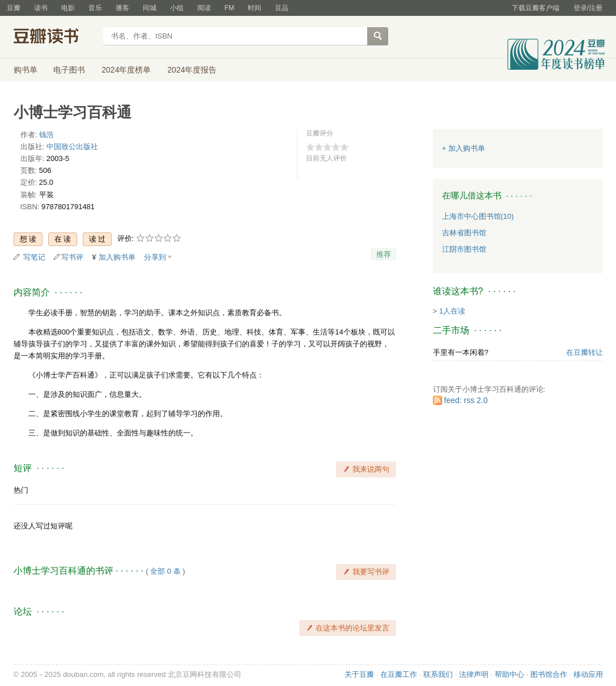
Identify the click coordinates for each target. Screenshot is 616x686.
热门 (21, 490)
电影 (68, 8)
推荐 (384, 254)
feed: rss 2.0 (466, 400)
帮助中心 (509, 674)
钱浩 (46, 135)
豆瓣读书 (55, 37)
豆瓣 (14, 8)
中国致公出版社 (72, 147)
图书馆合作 (549, 674)
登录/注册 (588, 8)
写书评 (72, 257)
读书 (41, 8)
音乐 (95, 8)
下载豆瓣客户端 (536, 8)
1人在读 (452, 311)
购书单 (26, 70)
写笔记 (34, 257)
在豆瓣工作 (399, 674)
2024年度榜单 (126, 70)
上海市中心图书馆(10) (478, 216)
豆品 (282, 8)
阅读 (204, 8)
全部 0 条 (165, 571)
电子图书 (69, 70)
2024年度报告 (192, 70)
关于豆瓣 (359, 674)
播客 (122, 8)
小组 (177, 8)
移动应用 (588, 674)
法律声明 (474, 674)
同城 (150, 8)
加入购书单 (117, 257)
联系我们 (438, 674)
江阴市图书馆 (464, 249)
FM (229, 8)
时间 (254, 8)
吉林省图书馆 (464, 233)
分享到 (155, 257)
